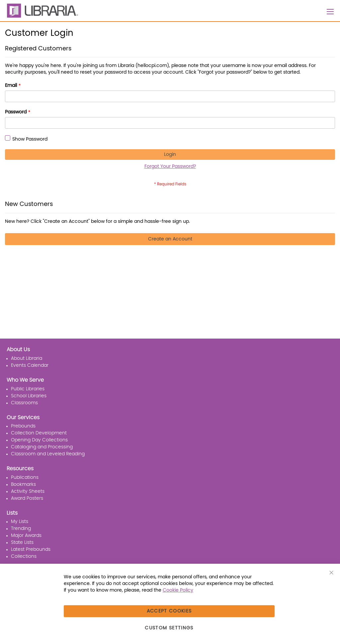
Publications (25, 478)
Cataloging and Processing (42, 447)
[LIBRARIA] (42, 11)
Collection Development (39, 433)
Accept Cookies (169, 611)
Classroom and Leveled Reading (48, 454)
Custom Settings (169, 628)
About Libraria (27, 358)
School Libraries (29, 396)
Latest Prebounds (31, 549)
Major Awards (26, 536)
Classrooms (24, 403)
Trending (21, 529)
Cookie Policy (178, 590)
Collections (24, 556)
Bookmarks (23, 484)
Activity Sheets (28, 491)
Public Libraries (28, 389)
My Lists (20, 522)
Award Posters (27, 498)
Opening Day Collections (39, 440)
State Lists (22, 543)
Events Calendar (30, 365)
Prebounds (23, 426)
